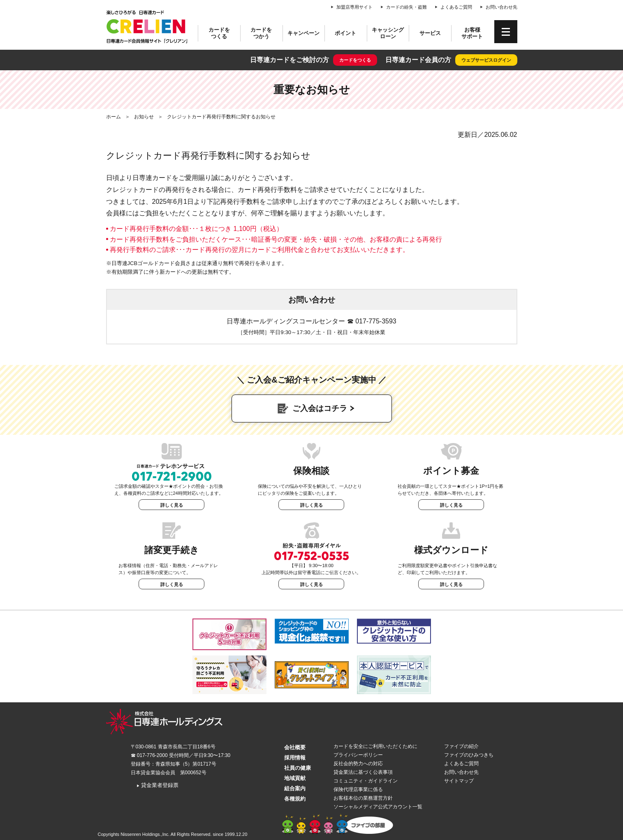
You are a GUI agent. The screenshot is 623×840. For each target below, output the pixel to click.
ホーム (113, 117)
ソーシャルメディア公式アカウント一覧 (378, 807)
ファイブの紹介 (461, 746)
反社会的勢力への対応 (358, 764)
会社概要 (295, 747)
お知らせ (144, 117)
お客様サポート (472, 33)
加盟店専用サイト (354, 7)
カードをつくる (219, 33)
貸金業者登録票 (158, 785)
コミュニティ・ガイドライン (366, 781)
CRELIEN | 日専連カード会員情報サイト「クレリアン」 (147, 27)
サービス (430, 33)
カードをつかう (261, 33)
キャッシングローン (388, 33)
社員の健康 (298, 768)
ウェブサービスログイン (486, 60)
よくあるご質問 (456, 7)
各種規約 (295, 799)
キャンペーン (303, 33)
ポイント (345, 33)
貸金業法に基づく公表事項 (363, 772)
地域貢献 (295, 778)
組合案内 (295, 788)
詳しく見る (172, 505)
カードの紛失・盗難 (406, 7)
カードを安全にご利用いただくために (375, 746)
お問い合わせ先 (501, 7)
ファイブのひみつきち (469, 755)
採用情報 (295, 758)
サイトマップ (459, 781)
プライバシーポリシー (358, 755)
